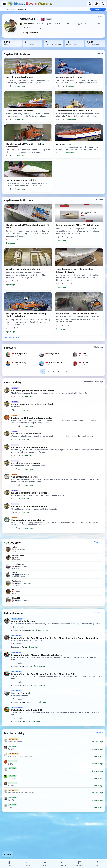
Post (45, 864)
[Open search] (89, 4)
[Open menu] (4, 4)
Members (10, 9)
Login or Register (98, 9)
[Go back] (8, 854)
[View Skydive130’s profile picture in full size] (11, 26)
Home (10, 864)
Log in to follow (31, 33)
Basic (49, 19)
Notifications (62, 864)
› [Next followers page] (54, 372)
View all (99, 542)
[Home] (3, 9)
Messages (80, 864)
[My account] (96, 4)
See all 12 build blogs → (14, 338)
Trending (27, 864)
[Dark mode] (103, 4)
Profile (97, 864)
